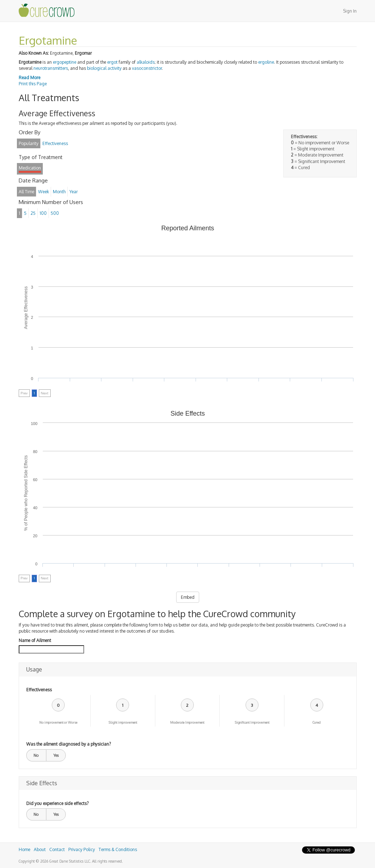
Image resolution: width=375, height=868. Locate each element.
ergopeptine (65, 62)
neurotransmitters (51, 68)
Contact (57, 849)
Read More (29, 78)
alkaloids (146, 62)
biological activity (104, 68)
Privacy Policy (82, 849)
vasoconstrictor (147, 68)
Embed (188, 597)
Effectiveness (39, 690)
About (40, 849)
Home (24, 849)
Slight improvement (123, 722)
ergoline (266, 62)
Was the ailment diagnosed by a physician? (68, 744)
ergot (112, 62)
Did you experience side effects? (57, 803)
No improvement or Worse (58, 722)
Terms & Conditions (118, 849)
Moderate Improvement (187, 722)
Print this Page (33, 84)
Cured (317, 722)
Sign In (350, 11)
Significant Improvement (252, 722)
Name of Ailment (35, 640)
